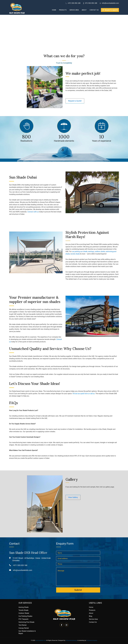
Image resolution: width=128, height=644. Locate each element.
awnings (91, 251)
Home (54, 10)
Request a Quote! (75, 101)
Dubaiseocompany (92, 640)
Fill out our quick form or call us (84, 394)
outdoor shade (100, 251)
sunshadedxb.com (41, 640)
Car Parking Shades (25, 616)
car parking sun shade (80, 251)
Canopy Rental (24, 628)
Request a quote (111, 10)
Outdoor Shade (24, 613)
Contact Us (94, 10)
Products (63, 10)
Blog (91, 616)
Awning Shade (24, 607)
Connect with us (33, 212)
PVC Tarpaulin (24, 619)
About (84, 10)
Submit (78, 590)
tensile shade (75, 254)
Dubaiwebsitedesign (71, 640)
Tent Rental (23, 625)
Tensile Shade (23, 610)
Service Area (74, 10)
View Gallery (73, 497)
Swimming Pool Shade (26, 622)
